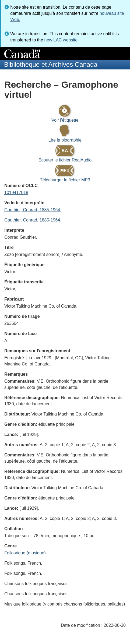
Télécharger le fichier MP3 (65, 180)
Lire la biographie (65, 140)
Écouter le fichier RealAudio (65, 160)
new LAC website (61, 40)
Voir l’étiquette (65, 120)
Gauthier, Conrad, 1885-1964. (33, 210)
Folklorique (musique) (25, 553)
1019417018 (16, 193)
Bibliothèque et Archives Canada (51, 64)
